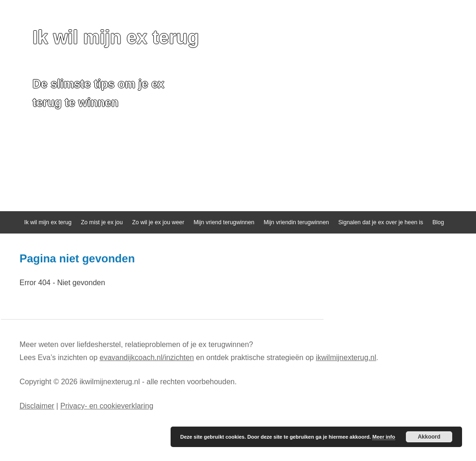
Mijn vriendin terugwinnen (296, 222)
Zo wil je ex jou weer (158, 222)
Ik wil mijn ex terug (116, 37)
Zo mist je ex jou (102, 222)
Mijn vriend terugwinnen (224, 222)
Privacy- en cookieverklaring (107, 406)
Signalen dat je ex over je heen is (381, 222)
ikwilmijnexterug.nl (346, 357)
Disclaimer (37, 406)
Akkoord (429, 437)
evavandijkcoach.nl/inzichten (147, 357)
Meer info (384, 437)
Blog (438, 222)
